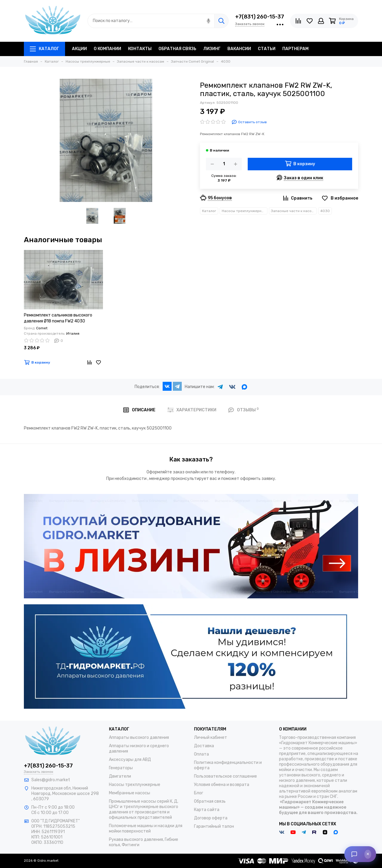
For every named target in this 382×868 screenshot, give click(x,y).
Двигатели (120, 776)
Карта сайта (207, 810)
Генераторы (121, 768)
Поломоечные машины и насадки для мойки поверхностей (146, 828)
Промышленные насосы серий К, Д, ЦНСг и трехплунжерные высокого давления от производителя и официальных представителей (144, 809)
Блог (199, 793)
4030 (325, 211)
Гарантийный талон (214, 826)
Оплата (201, 754)
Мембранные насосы (130, 793)
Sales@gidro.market (51, 780)
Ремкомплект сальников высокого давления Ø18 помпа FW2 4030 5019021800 (58, 318)
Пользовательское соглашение (225, 776)
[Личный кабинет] (321, 21)
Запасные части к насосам (294, 211)
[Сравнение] (298, 21)
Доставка (204, 746)
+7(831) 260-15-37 (260, 17)
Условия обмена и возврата (222, 785)
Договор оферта (211, 818)
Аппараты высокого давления (139, 738)
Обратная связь (210, 801)
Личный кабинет (211, 738)
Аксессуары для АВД (130, 760)
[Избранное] (310, 21)
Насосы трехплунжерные (244, 211)
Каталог (44, 49)
